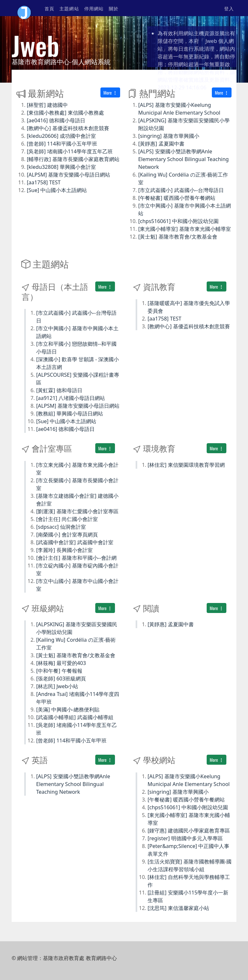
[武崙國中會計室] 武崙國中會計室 (75, 542)
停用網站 (94, 8)
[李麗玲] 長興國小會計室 (64, 550)
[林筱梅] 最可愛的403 (61, 663)
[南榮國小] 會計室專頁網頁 (67, 535)
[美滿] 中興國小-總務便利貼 (68, 709)
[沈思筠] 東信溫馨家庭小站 (178, 908)
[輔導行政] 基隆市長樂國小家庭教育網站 (73, 159)
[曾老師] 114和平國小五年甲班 (62, 144)
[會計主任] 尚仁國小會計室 (67, 519)
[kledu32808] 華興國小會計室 (61, 167)
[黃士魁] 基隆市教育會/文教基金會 (178, 237)
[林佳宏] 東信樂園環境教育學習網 (186, 465)
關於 (114, 8)
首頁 (49, 8)
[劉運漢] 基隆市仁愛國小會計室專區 (77, 511)
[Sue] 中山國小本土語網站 (57, 190)
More (110, 92)
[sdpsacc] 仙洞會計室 (61, 527)
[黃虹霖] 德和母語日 (59, 390)
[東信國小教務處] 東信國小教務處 (65, 113)
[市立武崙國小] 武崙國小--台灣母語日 (181, 190)
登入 (229, 8)
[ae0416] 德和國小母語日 (56, 120)
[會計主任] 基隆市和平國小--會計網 (76, 558)
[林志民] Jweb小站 (57, 686)
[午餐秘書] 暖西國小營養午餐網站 (177, 198)
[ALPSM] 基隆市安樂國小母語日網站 (68, 175)
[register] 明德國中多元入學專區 (185, 838)
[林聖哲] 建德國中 (47, 105)
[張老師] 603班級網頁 (61, 679)
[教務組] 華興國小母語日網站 (70, 413)
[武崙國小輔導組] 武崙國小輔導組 (75, 717)
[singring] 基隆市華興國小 (169, 136)
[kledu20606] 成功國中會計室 (61, 136)
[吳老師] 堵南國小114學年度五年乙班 (70, 151)
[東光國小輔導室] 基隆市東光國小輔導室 (185, 229)
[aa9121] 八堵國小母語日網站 (71, 398)
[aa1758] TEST (44, 182)
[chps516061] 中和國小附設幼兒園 (178, 221)
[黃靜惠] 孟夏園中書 (161, 144)
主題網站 (69, 8)
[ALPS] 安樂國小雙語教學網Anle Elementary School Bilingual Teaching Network (183, 159)
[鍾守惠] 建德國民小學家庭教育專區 (189, 831)
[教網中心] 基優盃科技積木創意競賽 (68, 128)
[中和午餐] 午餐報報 (59, 671)
